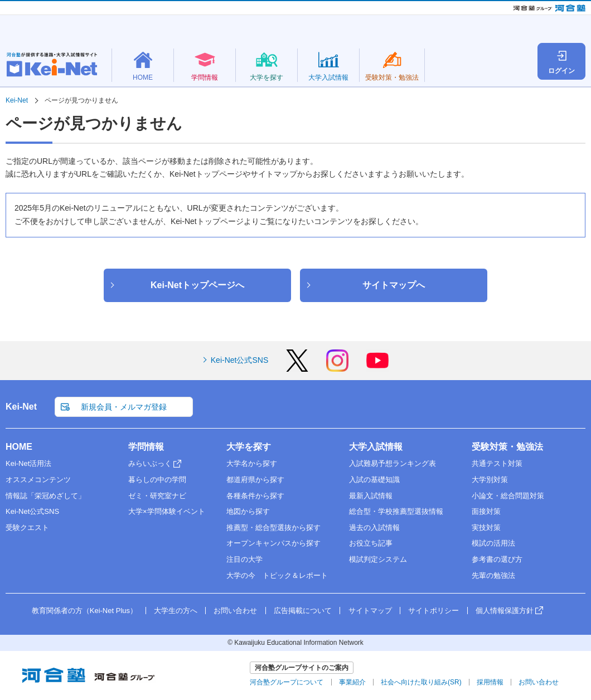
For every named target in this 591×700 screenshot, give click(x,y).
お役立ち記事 (371, 543)
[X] (297, 368)
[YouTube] (377, 368)
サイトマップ (370, 611)
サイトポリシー (433, 611)
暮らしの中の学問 (157, 480)
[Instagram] (337, 368)
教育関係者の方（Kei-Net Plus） (537, 30)
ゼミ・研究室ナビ (157, 496)
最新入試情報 (371, 496)
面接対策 (486, 511)
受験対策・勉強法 (507, 447)
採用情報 (490, 682)
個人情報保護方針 (505, 611)
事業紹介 (352, 682)
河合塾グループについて (287, 682)
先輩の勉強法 (493, 575)
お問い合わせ (235, 611)
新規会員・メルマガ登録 (425, 30)
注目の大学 (244, 559)
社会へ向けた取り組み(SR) (421, 682)
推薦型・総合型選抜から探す (273, 528)
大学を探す (249, 447)
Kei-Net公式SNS (239, 360)
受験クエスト (27, 528)
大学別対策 (490, 480)
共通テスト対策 (497, 463)
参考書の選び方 (497, 559)
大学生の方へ (176, 611)
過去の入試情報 (374, 528)
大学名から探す (252, 463)
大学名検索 (446, 52)
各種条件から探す (255, 496)
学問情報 (146, 447)
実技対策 (486, 528)
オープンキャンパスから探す (273, 543)
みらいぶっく (150, 463)
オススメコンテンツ (38, 480)
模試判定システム (378, 559)
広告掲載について (303, 611)
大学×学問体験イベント (167, 511)
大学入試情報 (376, 447)
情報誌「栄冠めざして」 (45, 496)
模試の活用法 (493, 543)
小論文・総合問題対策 (508, 496)
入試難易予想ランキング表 (393, 463)
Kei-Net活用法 (28, 463)
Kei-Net (21, 407)
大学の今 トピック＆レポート (277, 575)
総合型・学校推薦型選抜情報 (396, 511)
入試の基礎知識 (374, 480)
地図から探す (248, 511)
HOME (19, 447)
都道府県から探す (255, 480)
